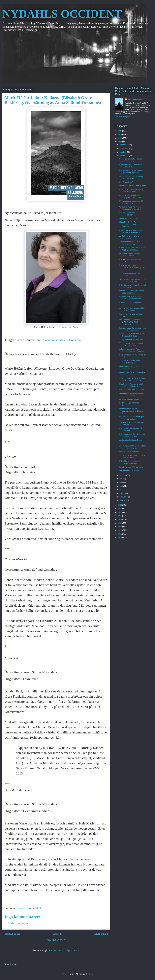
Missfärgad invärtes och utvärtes (133, 186)
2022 (120, 505)
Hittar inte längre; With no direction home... (130, 255)
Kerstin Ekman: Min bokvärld (131, 467)
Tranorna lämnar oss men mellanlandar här (130, 243)
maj (122, 486)
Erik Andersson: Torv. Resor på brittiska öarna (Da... (132, 435)
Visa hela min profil (123, 117)
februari (123, 497)
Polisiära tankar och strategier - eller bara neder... (132, 418)
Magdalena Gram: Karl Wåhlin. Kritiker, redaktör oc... (132, 292)
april (122, 490)
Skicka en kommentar (18, 923)
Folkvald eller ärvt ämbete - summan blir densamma (130, 298)
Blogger (93, 974)
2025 (120, 135)
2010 (120, 537)
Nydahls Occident (135, 99)
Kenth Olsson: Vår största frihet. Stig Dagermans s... (132, 249)
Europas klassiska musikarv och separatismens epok (132, 329)
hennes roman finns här (58, 340)
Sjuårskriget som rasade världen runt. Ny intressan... (133, 309)
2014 (120, 523)
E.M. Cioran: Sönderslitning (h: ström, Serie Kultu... (132, 190)
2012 (120, 530)
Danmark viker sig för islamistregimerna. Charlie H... (131, 411)
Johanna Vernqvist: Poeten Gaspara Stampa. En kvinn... (132, 350)
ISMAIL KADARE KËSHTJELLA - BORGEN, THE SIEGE (132, 379)
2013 (120, 527)
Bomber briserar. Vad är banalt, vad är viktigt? (132, 166)
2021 (120, 509)
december (124, 145)
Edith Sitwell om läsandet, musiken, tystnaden (130, 462)
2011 (120, 534)
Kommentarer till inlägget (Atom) (64, 950)
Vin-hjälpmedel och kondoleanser (127, 214)
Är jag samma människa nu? (131, 340)
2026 (120, 131)
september (124, 156)
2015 (120, 519)
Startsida (57, 934)
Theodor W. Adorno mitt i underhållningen (129, 362)
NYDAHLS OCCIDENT (62, 14)
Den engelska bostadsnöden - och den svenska (132, 395)
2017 (120, 512)
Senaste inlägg (12, 934)
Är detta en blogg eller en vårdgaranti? (130, 237)
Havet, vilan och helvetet (129, 219)
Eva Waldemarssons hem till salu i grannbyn (131, 202)
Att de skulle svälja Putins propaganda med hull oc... (131, 196)
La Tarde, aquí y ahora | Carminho (129, 404)
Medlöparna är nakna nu (129, 452)
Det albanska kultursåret (129, 471)
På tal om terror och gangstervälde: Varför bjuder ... (132, 267)
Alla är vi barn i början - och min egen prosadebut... (132, 457)
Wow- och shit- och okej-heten (132, 390)
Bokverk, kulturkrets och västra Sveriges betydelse (132, 335)
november (124, 148)
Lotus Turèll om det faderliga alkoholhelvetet (131, 177)
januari (123, 500)
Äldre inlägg (101, 934)
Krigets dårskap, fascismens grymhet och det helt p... (131, 231)
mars (122, 493)
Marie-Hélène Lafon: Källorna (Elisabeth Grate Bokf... (131, 172)
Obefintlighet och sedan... (130, 399)
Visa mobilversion (56, 940)
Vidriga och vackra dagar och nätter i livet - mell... (131, 344)
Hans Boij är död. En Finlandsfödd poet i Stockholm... (128, 224)
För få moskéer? (126, 182)
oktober (123, 152)
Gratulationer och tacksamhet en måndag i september (133, 280)
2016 (120, 516)
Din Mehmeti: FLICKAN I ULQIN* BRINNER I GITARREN (129, 322)
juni (122, 482)
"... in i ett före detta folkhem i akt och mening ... (131, 160)
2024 (120, 138)
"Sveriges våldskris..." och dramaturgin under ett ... (130, 208)
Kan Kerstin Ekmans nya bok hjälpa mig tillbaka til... (131, 385)
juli (121, 479)
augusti (123, 475)
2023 (120, 142)
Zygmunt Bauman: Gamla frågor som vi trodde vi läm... (133, 447)
